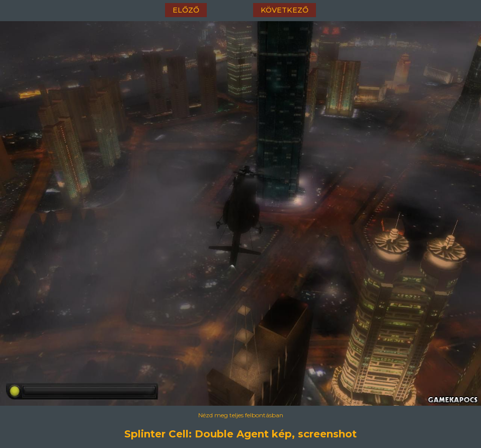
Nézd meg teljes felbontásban (241, 415)
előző (186, 10)
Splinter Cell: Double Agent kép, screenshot (240, 434)
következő (285, 10)
